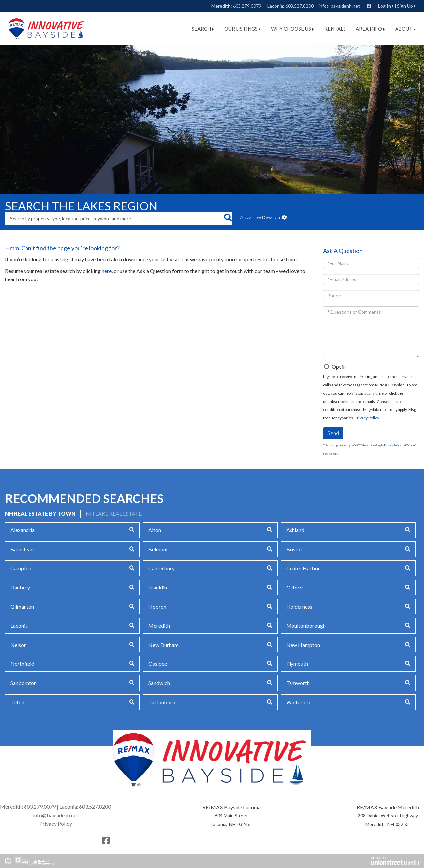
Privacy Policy (367, 418)
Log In (384, 6)
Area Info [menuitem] (370, 29)
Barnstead (22, 549)
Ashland (295, 530)
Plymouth (297, 664)
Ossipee (158, 664)
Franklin (158, 587)
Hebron (157, 607)
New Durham (163, 645)
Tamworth (298, 683)
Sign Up (405, 6)
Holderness (299, 607)
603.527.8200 (299, 6)
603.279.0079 (247, 6)
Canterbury (161, 568)
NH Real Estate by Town (40, 513)
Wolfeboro (299, 702)
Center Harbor (303, 568)
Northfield (22, 664)
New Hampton (303, 645)
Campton (21, 568)
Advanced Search (260, 217)
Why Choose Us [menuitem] (292, 29)
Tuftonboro (162, 702)
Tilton (17, 702)
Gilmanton (22, 607)
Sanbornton (24, 683)
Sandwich (159, 683)
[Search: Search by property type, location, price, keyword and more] (114, 218)
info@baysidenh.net (339, 6)
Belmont (158, 549)
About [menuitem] (405, 29)
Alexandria (23, 530)
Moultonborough (306, 625)
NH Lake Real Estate (114, 513)
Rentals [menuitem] (335, 29)
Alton (155, 530)
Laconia (19, 625)
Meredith (159, 625)
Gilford (294, 587)
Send (333, 433)
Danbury (20, 587)
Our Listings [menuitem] (242, 29)
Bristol (294, 549)
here (107, 271)
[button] (228, 218)
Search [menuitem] (203, 29)
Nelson (18, 645)
